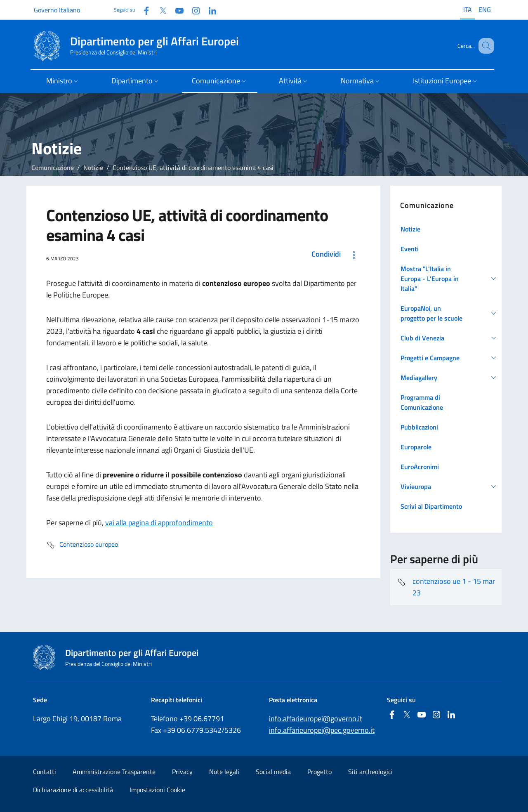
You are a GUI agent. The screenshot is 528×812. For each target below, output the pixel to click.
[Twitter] (160, 10)
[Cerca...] (484, 46)
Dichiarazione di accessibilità (73, 790)
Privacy (182, 772)
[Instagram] (193, 10)
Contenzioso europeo (82, 545)
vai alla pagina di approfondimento (159, 523)
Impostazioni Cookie (157, 790)
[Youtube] (176, 10)
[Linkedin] (209, 10)
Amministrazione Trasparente (114, 772)
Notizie (93, 168)
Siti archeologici (370, 772)
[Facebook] (143, 10)
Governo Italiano (57, 10)
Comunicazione (53, 168)
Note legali (224, 772)
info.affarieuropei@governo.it (316, 719)
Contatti (45, 772)
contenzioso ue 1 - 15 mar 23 (446, 587)
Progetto (319, 772)
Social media (273, 772)
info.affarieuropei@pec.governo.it (322, 730)
